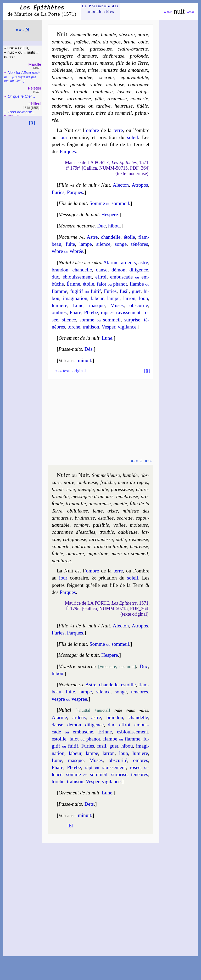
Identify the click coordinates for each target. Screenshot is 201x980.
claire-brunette (133, 49)
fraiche (107, 482)
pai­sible (79, 84)
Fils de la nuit (73, 203)
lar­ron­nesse (79, 99)
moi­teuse (115, 84)
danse (102, 270)
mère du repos (106, 42)
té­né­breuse (113, 56)
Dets (89, 804)
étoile (129, 237)
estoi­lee (106, 518)
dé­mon (118, 270)
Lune (78, 305)
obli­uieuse (77, 511)
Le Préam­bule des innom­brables (101, 9)
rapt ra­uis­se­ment (105, 767)
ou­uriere (75, 553)
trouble (81, 91)
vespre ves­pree (69, 699)
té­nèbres (140, 244)
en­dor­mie (61, 106)
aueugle (86, 489)
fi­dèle (143, 106)
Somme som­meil (109, 203)
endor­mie (82, 546)
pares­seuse (122, 489)
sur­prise (132, 320)
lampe (86, 244)
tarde (80, 106)
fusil (102, 746)
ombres (59, 312)
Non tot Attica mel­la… (22, 76)
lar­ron (129, 298)
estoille (128, 685)
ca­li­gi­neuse (75, 539)
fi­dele (57, 553)
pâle (99, 99)
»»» (190, 12)
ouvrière (60, 113)
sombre (59, 84)
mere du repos (133, 482)
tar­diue (120, 546)
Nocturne (68, 237)
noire (143, 34)
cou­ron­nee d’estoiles (73, 532)
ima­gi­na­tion (75, 298)
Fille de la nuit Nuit (84, 185)
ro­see (135, 767)
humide (108, 34)
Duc (101, 226)
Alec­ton (121, 185)
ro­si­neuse (117, 99)
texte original (71, 371)
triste (93, 70)
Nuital (65, 262)
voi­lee (120, 525)
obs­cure (127, 34)
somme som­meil (100, 320)
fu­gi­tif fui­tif (86, 291)
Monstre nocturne (76, 226)
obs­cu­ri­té (139, 305)
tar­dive (103, 106)
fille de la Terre (132, 63)
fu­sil (124, 291)
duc (55, 277)
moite (79, 49)
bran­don (60, 270)
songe (121, 244)
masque (97, 305)
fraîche (81, 42)
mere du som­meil (130, 553)
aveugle (59, 49)
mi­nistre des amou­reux (125, 70)
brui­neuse (62, 77)
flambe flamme (122, 739)
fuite (70, 244)
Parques (68, 151)
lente (80, 70)
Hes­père (110, 215)
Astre (92, 237)
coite (143, 42)
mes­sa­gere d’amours (93, 496)
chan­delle (111, 237)
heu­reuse (124, 106)
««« (168, 12)
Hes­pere (110, 655)
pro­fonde (139, 56)
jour (63, 137)
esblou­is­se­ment (133, 732)
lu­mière (59, 305)
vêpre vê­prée (67, 251)
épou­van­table (134, 77)
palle (121, 539)
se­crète (106, 77)
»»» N (23, 30)
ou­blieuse (103, 91)
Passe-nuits (70, 349)
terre (118, 130)
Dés (88, 349)
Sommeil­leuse (84, 34)
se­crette (125, 518)
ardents (129, 262)
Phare (75, 312)
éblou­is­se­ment (77, 277)
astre (143, 262)
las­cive (124, 91)
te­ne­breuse (127, 496)
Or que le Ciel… (21, 96)
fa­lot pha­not (112, 284)
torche (74, 327)
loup (144, 298)
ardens (79, 717)
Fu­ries (58, 192)
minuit (84, 360)
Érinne (73, 284)
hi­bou (114, 226)
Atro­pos (140, 185)
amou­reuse (86, 63)
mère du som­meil (114, 113)
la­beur (97, 298)
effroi (101, 277)
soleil (132, 137)
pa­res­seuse (101, 49)
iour (63, 578)
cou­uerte (60, 546)
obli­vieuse (62, 70)
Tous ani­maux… (22, 112)
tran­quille (62, 63)
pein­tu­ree (61, 561)
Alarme (111, 262)
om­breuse (61, 42)
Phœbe (91, 312)
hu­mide (130, 475)
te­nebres (140, 692)
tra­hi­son (91, 327)
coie (71, 489)
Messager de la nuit (79, 215)
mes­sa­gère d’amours (74, 56)
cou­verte (139, 99)
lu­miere (140, 753)
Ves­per (108, 327)
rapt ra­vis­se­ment (121, 312)
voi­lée (96, 84)
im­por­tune (82, 113)
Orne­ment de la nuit (79, 338)
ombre (93, 130)
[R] (32, 123)
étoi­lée (86, 77)
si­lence (103, 244)
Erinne (105, 732)
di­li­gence (139, 270)
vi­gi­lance (127, 327)
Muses (117, 305)
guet (136, 291)
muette (106, 63)
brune (129, 42)
